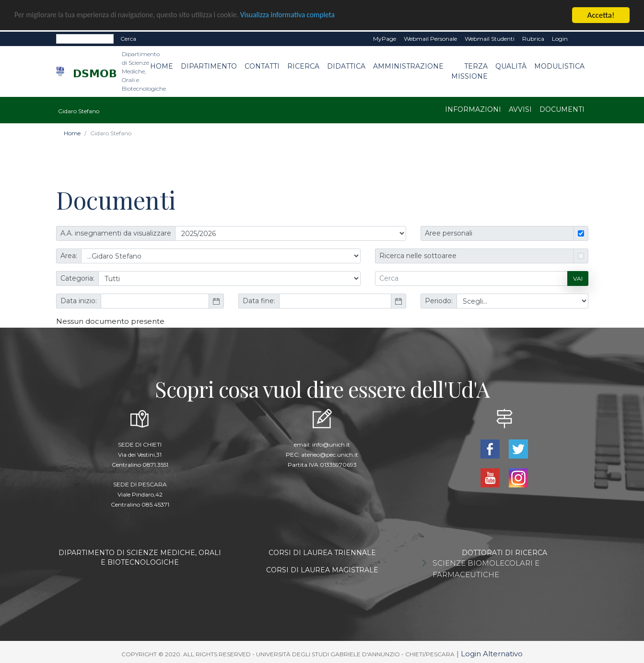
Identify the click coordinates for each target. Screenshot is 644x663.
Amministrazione (408, 66)
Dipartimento (209, 66)
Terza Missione (469, 71)
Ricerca (303, 66)
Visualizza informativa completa (316, 15)
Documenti (562, 109)
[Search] (85, 38)
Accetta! (601, 15)
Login (560, 38)
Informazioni (473, 109)
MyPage (385, 38)
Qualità (511, 66)
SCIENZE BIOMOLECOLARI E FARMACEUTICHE (486, 568)
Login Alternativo (492, 653)
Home (162, 66)
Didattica (346, 66)
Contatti (262, 66)
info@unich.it (331, 444)
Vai (578, 278)
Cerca (128, 38)
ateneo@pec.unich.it (330, 454)
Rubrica (533, 38)
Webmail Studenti (490, 38)
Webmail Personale (430, 38)
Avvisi (520, 109)
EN (580, 38)
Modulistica (559, 66)
